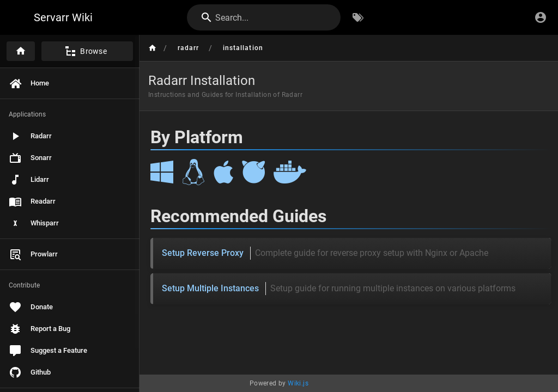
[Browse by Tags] (358, 17)
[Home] (21, 51)
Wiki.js (298, 383)
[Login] (541, 17)
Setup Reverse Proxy (325, 253)
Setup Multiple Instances (339, 289)
